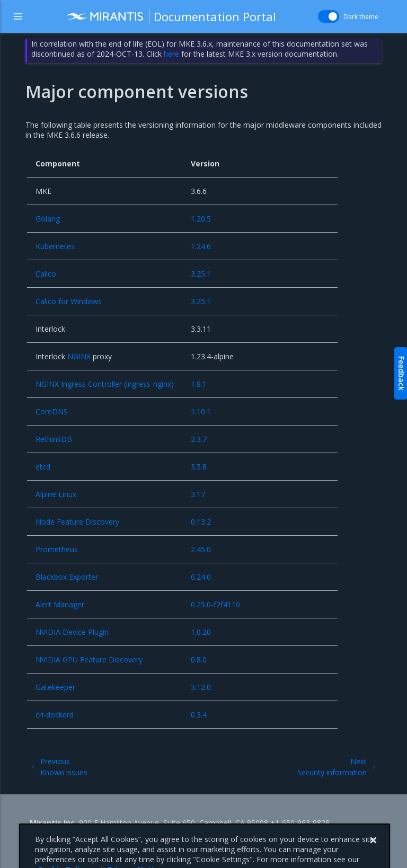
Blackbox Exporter (67, 577)
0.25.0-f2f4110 (215, 604)
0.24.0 (201, 577)
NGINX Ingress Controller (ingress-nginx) (105, 384)
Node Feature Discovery (77, 522)
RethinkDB (54, 439)
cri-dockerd (55, 715)
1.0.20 (201, 632)
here (171, 54)
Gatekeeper (55, 687)
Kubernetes (55, 246)
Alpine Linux (56, 494)
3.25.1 (201, 274)
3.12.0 (201, 687)
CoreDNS (52, 411)
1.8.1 (199, 384)
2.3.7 (199, 439)
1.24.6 (201, 246)
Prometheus (57, 549)
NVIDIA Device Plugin (72, 632)
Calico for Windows (69, 301)
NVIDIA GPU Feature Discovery (89, 659)
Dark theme (361, 17)
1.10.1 (201, 411)
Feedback (401, 373)
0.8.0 (199, 659)
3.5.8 (199, 467)
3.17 (198, 494)
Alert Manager (60, 604)
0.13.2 (201, 522)
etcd (43, 467)
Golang (48, 219)
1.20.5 (201, 219)
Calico (46, 274)
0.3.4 (199, 715)
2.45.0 (201, 549)
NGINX (79, 356)
